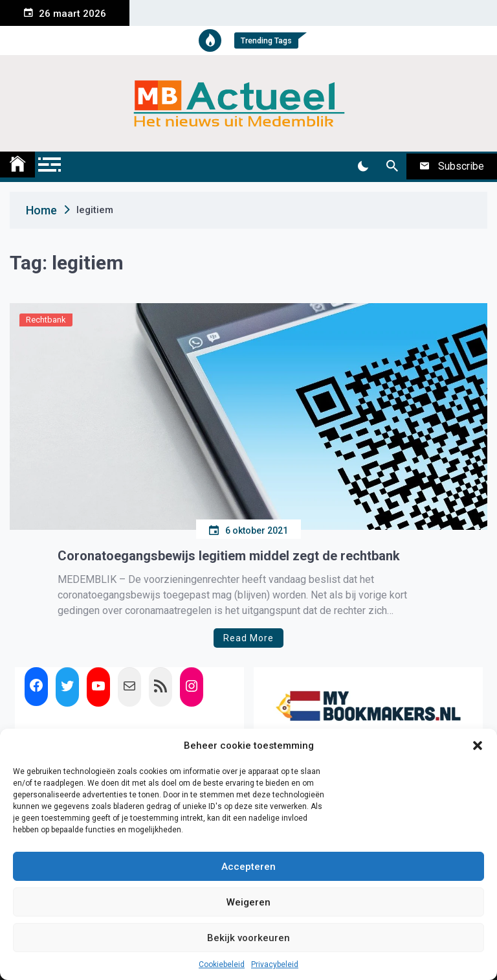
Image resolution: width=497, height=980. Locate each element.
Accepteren (248, 867)
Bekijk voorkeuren (248, 938)
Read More (248, 638)
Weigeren (248, 902)
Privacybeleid (275, 964)
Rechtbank (46, 320)
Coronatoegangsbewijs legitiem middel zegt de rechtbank (229, 556)
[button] (478, 746)
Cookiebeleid (222, 964)
